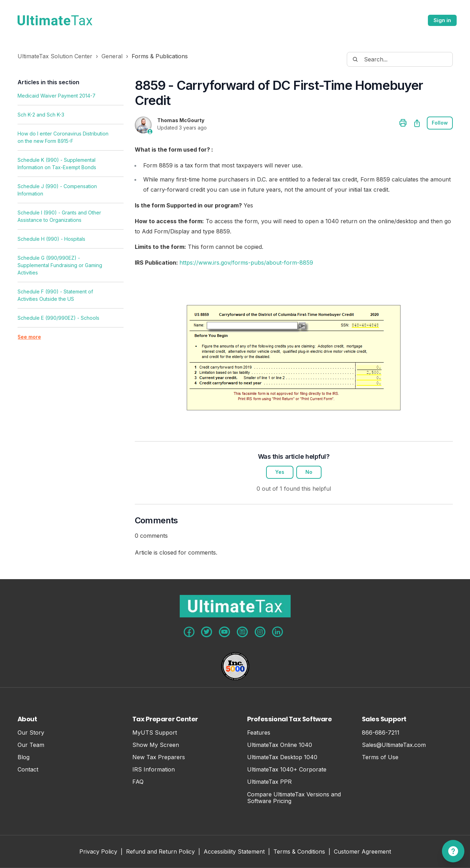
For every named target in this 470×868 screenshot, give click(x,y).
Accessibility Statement (234, 852)
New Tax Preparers (159, 757)
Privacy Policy (98, 852)
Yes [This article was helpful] (280, 472)
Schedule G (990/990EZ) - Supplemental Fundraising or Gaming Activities (60, 265)
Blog (24, 757)
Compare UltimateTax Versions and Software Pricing (294, 798)
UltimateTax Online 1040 (280, 745)
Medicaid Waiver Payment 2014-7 (57, 96)
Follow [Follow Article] (440, 123)
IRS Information (154, 770)
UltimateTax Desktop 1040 (282, 757)
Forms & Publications (160, 56)
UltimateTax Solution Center (55, 56)
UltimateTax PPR (269, 782)
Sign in (442, 20)
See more (29, 337)
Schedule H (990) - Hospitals (51, 239)
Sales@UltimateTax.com (394, 745)
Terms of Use (380, 757)
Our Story (31, 733)
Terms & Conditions (299, 852)
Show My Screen (156, 745)
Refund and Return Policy (160, 852)
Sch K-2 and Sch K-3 (41, 115)
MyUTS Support (155, 733)
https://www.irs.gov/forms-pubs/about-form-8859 (246, 263)
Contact (28, 770)
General (112, 56)
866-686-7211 (381, 733)
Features (259, 733)
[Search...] (400, 59)
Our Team (31, 745)
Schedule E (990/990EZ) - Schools (58, 318)
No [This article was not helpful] (309, 472)
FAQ (138, 782)
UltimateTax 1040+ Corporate (287, 770)
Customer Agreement (362, 852)
